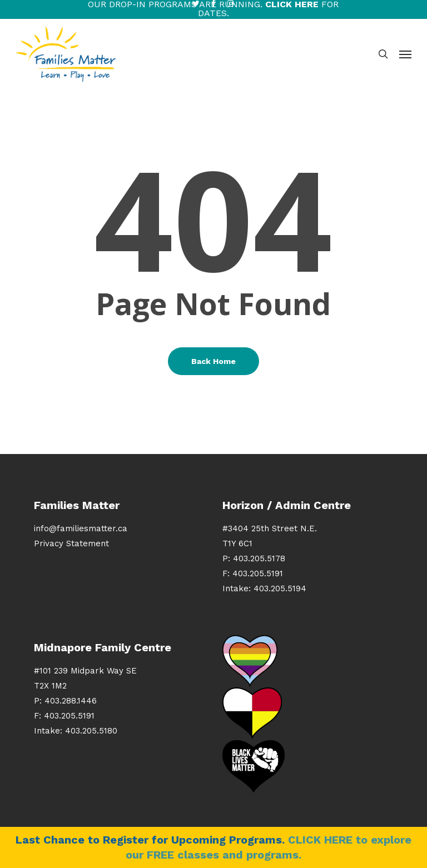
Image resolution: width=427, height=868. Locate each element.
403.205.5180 (91, 731)
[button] (405, 54)
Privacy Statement (71, 543)
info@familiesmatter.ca (81, 528)
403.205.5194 (280, 588)
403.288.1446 (71, 701)
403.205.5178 (259, 558)
